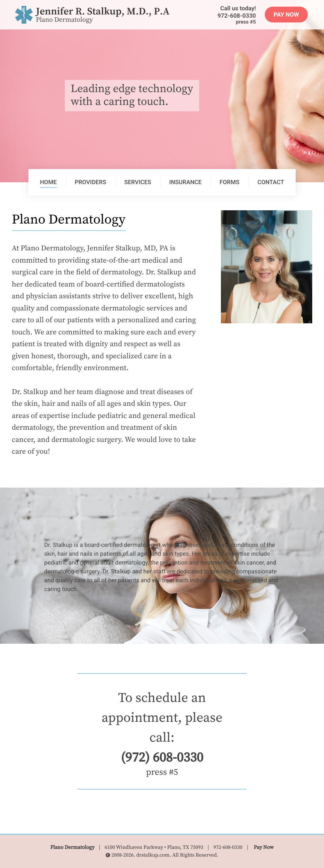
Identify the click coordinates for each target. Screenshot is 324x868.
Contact (271, 182)
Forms (229, 182)
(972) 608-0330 (162, 758)
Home (48, 182)
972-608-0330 (237, 16)
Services (138, 182)
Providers (91, 182)
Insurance (186, 182)
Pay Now (286, 15)
